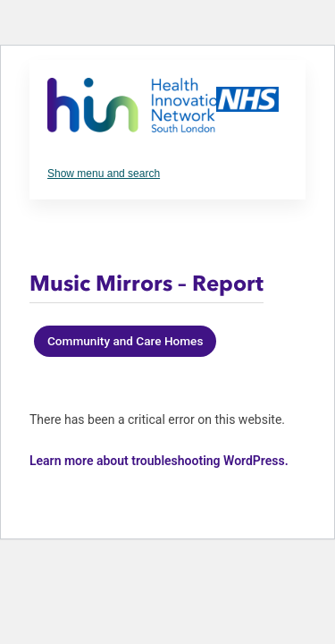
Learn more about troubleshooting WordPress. (159, 461)
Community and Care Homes (125, 341)
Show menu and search (104, 174)
